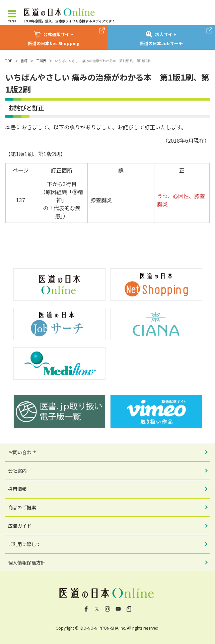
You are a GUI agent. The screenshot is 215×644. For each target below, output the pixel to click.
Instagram (107, 609)
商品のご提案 (22, 507)
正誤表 (41, 61)
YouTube (118, 609)
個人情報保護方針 (27, 562)
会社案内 (17, 471)
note (129, 609)
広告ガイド (20, 526)
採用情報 (17, 489)
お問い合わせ (22, 452)
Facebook (86, 609)
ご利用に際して (24, 544)
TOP (9, 61)
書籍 (24, 61)
